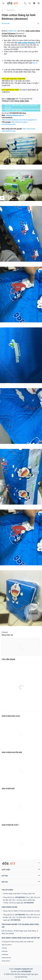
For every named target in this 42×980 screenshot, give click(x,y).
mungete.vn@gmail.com (23, 969)
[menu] (3, 3)
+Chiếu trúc (12, 31)
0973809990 (20, 897)
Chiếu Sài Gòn (15, 974)
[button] (25, 3)
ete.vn (35, 63)
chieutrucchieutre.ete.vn (15, 115)
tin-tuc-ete (6, 23)
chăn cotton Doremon (26, 43)
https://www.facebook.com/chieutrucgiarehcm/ (20, 120)
